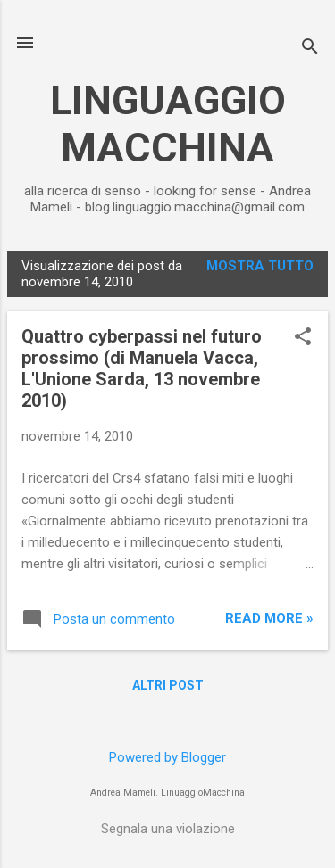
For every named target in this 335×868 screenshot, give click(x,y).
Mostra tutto (260, 266)
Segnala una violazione (168, 829)
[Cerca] (310, 49)
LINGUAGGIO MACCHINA (168, 124)
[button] (303, 338)
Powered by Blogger (167, 757)
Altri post (168, 685)
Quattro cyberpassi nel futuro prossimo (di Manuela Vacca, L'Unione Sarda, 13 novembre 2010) (142, 368)
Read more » (269, 618)
